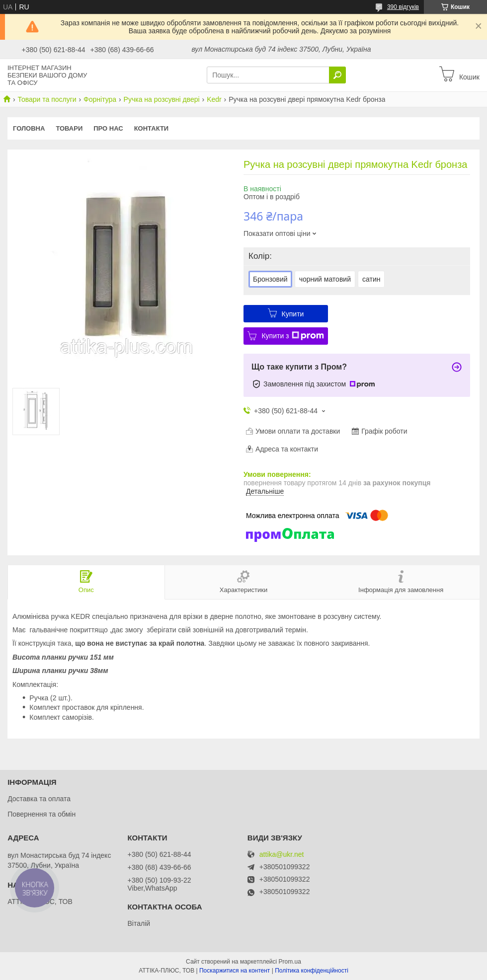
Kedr (214, 99)
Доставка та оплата (39, 799)
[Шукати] (337, 75)
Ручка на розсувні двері (162, 99)
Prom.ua (290, 962)
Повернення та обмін (41, 814)
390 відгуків (403, 7)
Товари (69, 128)
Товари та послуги (47, 99)
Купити (293, 314)
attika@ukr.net (282, 855)
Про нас (108, 128)
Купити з (292, 336)
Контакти (152, 128)
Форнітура (100, 99)
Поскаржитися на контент (235, 971)
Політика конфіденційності (312, 971)
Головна (29, 128)
